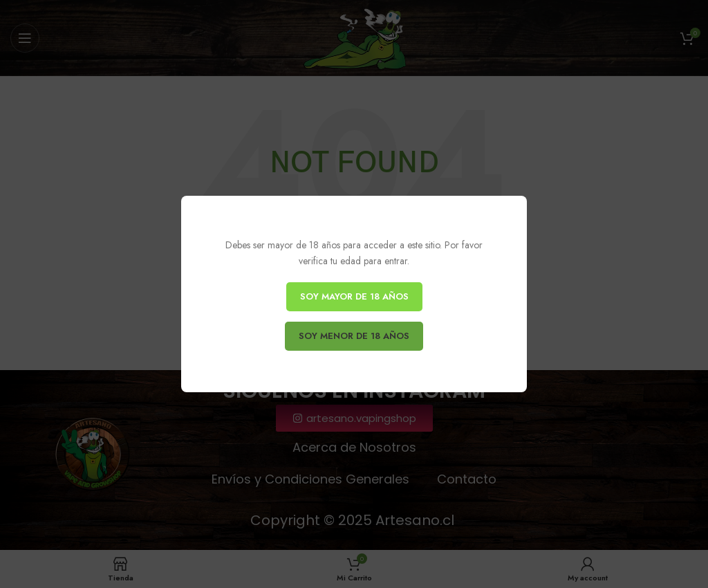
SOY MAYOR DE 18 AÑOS (354, 296)
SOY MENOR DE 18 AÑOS (354, 336)
